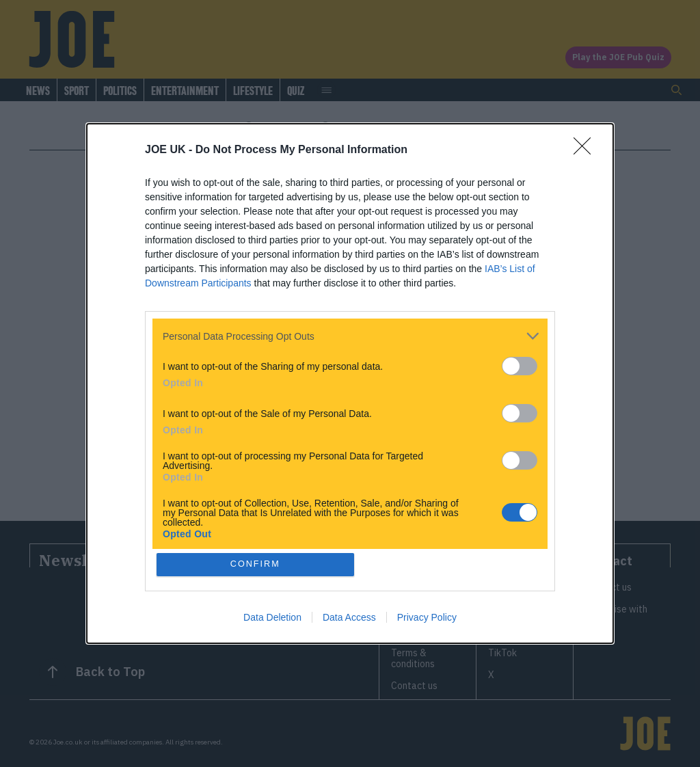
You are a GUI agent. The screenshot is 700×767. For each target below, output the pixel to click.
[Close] (587, 150)
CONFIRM (256, 564)
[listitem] (350, 336)
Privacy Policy (427, 617)
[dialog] (350, 384)
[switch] (520, 366)
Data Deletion (272, 617)
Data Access (349, 617)
